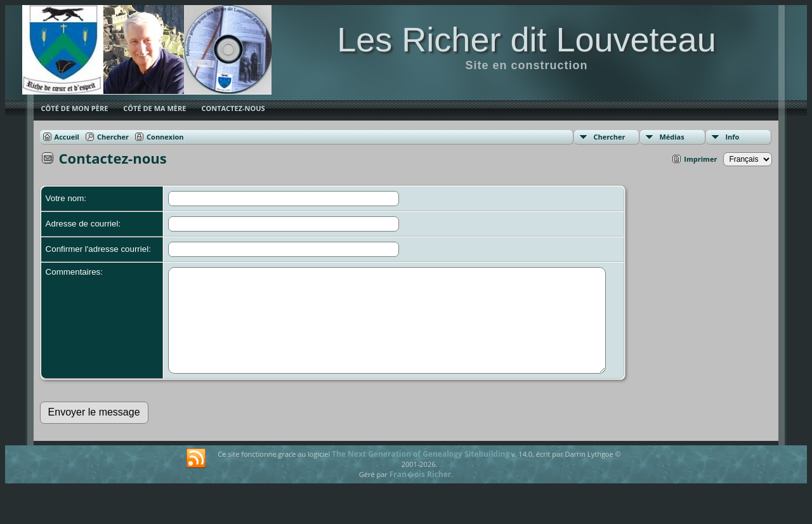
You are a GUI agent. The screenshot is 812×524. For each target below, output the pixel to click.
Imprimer (700, 159)
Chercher (609, 137)
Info (732, 137)
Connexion (165, 137)
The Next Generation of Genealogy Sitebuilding (421, 473)
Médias (671, 137)
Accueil (67, 137)
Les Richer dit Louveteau (526, 39)
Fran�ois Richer (421, 493)
